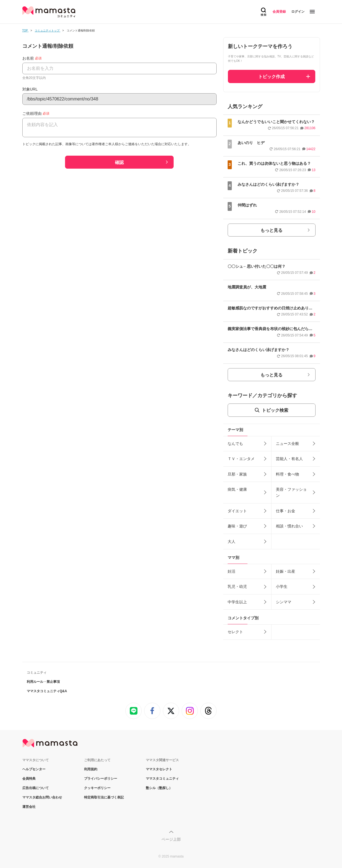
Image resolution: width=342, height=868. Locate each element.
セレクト (235, 632)
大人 (231, 541)
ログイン (298, 12)
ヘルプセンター (34, 769)
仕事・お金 (286, 511)
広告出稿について (36, 788)
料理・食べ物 (287, 474)
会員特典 (29, 779)
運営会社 (29, 807)
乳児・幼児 (237, 586)
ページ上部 (171, 839)
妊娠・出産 (286, 571)
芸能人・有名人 (289, 459)
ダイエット (237, 511)
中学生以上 (237, 602)
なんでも (235, 444)
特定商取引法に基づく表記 (104, 797)
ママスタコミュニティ (162, 779)
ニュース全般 (287, 444)
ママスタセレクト (159, 769)
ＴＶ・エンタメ (241, 459)
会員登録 (279, 12)
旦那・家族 (237, 474)
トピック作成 (271, 77)
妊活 (231, 571)
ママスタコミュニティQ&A (47, 691)
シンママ (284, 602)
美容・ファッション (291, 492)
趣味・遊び (237, 526)
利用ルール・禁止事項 (43, 682)
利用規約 (91, 769)
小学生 (282, 586)
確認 (119, 162)
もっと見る (271, 230)
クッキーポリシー (97, 788)
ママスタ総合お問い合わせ (42, 797)
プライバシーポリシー (101, 779)
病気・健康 (237, 489)
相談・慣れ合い (289, 526)
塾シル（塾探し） (159, 788)
